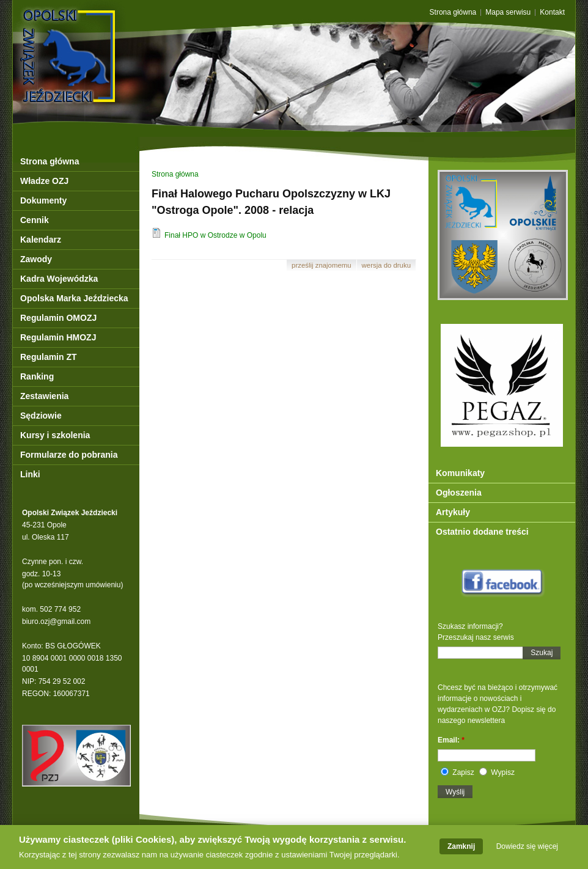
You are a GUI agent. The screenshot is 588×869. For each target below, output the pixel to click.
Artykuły (453, 512)
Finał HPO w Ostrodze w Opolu (209, 235)
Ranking (37, 376)
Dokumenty (43, 200)
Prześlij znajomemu (322, 265)
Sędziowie (41, 416)
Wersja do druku (386, 265)
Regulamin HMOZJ (58, 337)
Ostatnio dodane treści (482, 532)
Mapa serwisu (508, 13)
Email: (451, 740)
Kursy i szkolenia (55, 435)
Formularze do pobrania (69, 455)
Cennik (35, 220)
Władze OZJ (44, 181)
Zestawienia (44, 396)
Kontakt (552, 13)
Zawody (36, 259)
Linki (30, 474)
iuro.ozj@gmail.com (59, 621)
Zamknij (461, 849)
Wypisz (497, 772)
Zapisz (458, 772)
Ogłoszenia (459, 493)
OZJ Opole (121, 32)
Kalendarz (41, 240)
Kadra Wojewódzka (59, 279)
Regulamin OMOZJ (58, 318)
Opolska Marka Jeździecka (74, 298)
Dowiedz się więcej (527, 849)
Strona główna (453, 13)
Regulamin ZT (49, 357)
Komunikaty (460, 473)
